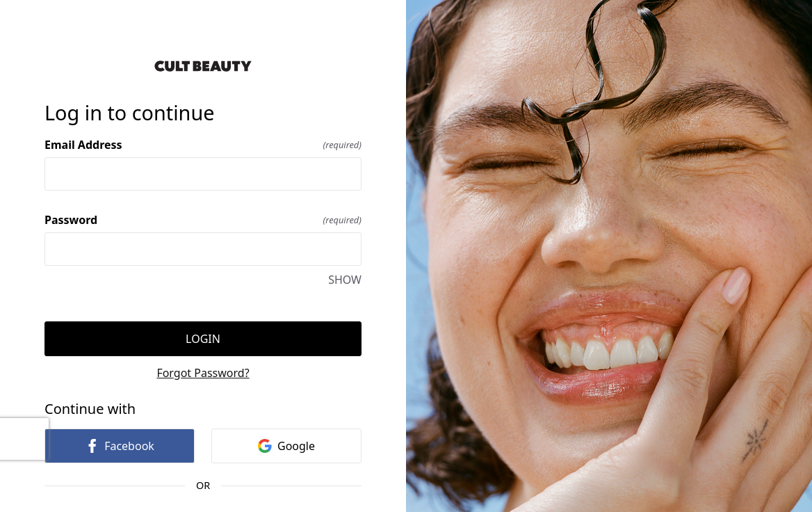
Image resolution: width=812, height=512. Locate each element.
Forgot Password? (203, 373)
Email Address (203, 145)
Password (203, 220)
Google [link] (286, 446)
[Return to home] (203, 66)
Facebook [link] (120, 446)
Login (203, 339)
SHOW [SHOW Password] (345, 280)
